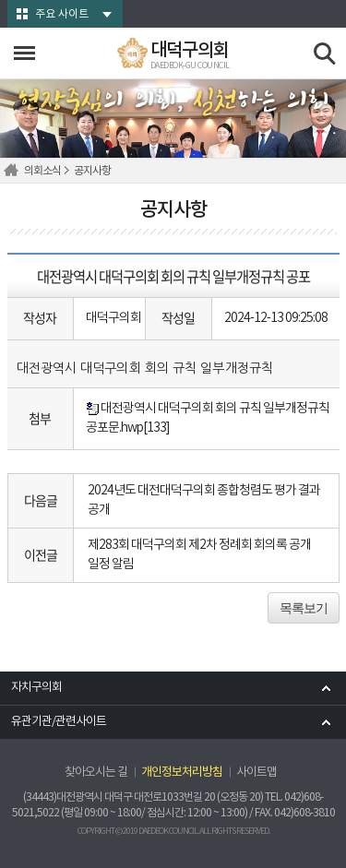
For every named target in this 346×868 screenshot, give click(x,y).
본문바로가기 (0, 0)
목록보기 (304, 608)
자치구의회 (36, 688)
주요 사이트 (62, 14)
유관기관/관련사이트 (59, 722)
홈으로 (14, 171)
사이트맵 (257, 773)
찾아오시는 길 (96, 773)
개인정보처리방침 (182, 773)
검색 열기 (325, 54)
